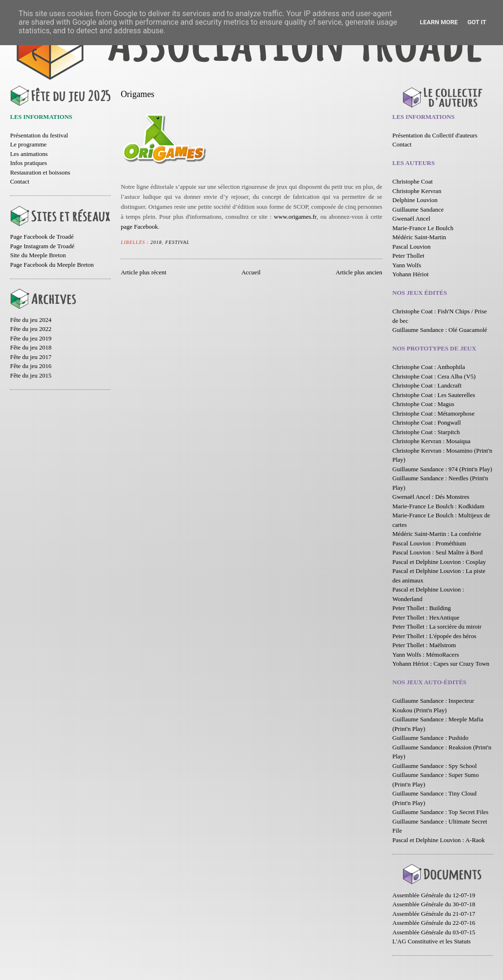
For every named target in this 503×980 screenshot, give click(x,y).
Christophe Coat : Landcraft (427, 385)
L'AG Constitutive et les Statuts (431, 941)
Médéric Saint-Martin (419, 237)
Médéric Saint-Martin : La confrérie (437, 534)
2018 (156, 242)
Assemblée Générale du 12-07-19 (434, 895)
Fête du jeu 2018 (31, 347)
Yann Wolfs (407, 265)
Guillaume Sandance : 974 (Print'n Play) (442, 469)
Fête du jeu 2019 (31, 338)
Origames (138, 94)
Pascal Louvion (411, 247)
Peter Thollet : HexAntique (426, 617)
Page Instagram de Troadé (42, 246)
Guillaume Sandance (418, 209)
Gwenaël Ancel (411, 218)
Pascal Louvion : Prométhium (429, 543)
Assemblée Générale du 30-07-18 (434, 904)
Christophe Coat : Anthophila (429, 367)
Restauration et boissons (40, 172)
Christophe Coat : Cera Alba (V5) (434, 376)
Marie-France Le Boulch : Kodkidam (438, 506)
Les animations (29, 154)
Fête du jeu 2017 (31, 357)
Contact (19, 181)
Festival (178, 242)
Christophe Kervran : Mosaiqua (431, 441)
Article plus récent (144, 272)
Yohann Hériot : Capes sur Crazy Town (441, 664)
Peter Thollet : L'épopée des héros (434, 636)
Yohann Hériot (410, 274)
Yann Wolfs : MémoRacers (426, 655)
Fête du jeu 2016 (31, 366)
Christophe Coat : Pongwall (426, 422)
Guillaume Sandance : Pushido (430, 738)
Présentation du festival (39, 135)
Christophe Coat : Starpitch (426, 432)
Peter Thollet (408, 256)
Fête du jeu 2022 (31, 329)
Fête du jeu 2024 (31, 320)
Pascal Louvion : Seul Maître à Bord (437, 552)
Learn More (439, 22)
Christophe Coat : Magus (423, 404)
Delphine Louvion (415, 200)
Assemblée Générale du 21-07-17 (434, 914)
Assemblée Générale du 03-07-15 (434, 932)
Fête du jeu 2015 (31, 375)
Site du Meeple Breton (38, 255)
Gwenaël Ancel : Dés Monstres (431, 497)
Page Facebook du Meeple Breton (52, 265)
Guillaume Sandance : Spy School (435, 766)
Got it (477, 22)
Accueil (251, 272)
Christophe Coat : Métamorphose (433, 413)
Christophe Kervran (417, 191)
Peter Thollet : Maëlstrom (424, 645)
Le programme (28, 144)
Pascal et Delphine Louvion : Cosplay (439, 562)
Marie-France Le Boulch (423, 228)
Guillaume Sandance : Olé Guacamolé (440, 330)
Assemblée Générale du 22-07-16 (434, 923)
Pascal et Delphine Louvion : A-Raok (439, 840)
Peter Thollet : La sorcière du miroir (437, 626)
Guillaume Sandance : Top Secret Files (440, 812)
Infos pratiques (29, 163)
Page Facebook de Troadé (42, 237)
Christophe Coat (412, 181)
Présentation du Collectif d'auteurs (435, 135)
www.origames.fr (295, 217)
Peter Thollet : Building (421, 608)
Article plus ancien (359, 272)
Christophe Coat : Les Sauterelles (434, 395)
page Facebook (139, 227)
